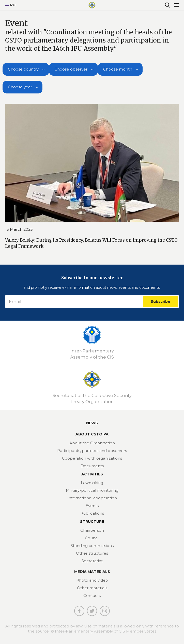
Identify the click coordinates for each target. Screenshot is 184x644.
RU (8, 5)
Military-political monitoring (92, 490)
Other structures (92, 553)
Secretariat (92, 561)
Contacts (92, 595)
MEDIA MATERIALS (92, 572)
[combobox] (26, 69)
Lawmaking (92, 483)
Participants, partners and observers (92, 451)
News (92, 423)
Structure (92, 522)
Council (92, 538)
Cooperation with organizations (92, 458)
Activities (92, 474)
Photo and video (92, 580)
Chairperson (92, 530)
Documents (92, 466)
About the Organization (92, 443)
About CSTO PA (92, 434)
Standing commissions (92, 546)
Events (92, 506)
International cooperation (92, 498)
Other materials (92, 588)
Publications (92, 513)
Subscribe (160, 302)
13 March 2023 (19, 229)
